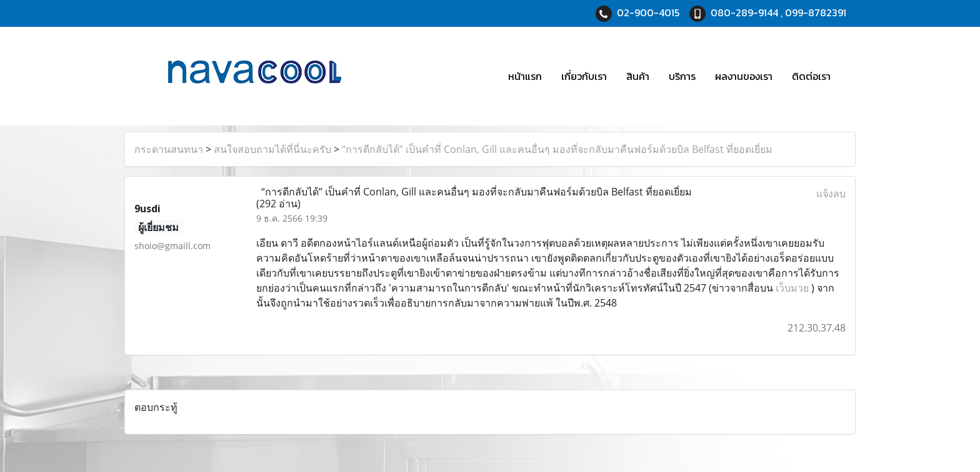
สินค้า (638, 76)
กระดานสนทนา (169, 149)
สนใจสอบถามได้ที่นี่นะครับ (272, 149)
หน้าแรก (525, 76)
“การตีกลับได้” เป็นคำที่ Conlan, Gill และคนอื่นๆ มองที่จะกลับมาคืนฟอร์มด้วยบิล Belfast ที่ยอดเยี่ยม (557, 149)
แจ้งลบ (831, 194)
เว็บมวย (792, 288)
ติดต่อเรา (811, 76)
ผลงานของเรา (744, 76)
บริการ (682, 76)
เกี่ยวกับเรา (584, 76)
